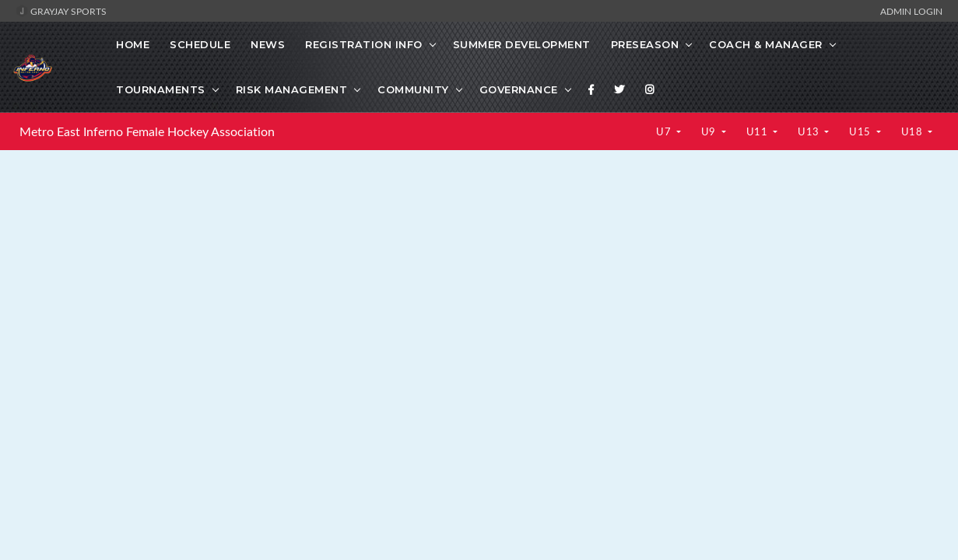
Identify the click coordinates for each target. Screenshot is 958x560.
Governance (519, 89)
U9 (710, 131)
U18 (913, 131)
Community (413, 89)
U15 (861, 131)
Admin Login (911, 11)
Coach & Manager (766, 44)
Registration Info (364, 44)
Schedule (200, 44)
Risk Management (292, 89)
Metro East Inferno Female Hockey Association (147, 131)
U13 (810, 131)
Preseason (645, 44)
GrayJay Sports (61, 11)
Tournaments (161, 89)
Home (133, 44)
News (268, 44)
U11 (758, 131)
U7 (665, 131)
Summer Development (522, 44)
